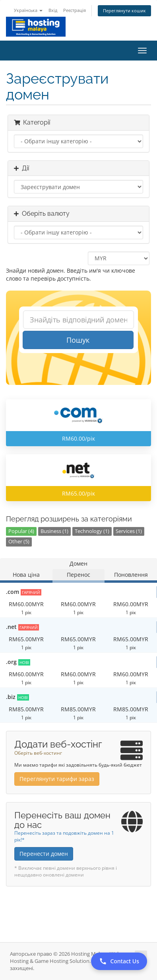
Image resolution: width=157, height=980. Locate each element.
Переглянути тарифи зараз (57, 779)
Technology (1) (92, 531)
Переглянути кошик (124, 11)
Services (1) (129, 531)
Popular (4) (21, 531)
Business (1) (54, 531)
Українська (28, 10)
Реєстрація (75, 10)
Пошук (78, 340)
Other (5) (19, 542)
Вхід (53, 10)
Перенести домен (44, 854)
